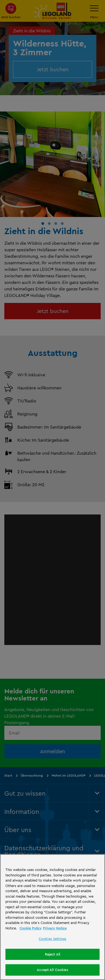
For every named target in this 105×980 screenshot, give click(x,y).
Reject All (52, 954)
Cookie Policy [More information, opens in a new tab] (31, 928)
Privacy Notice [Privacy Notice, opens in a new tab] (55, 928)
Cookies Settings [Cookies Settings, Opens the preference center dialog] (52, 939)
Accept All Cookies (52, 970)
